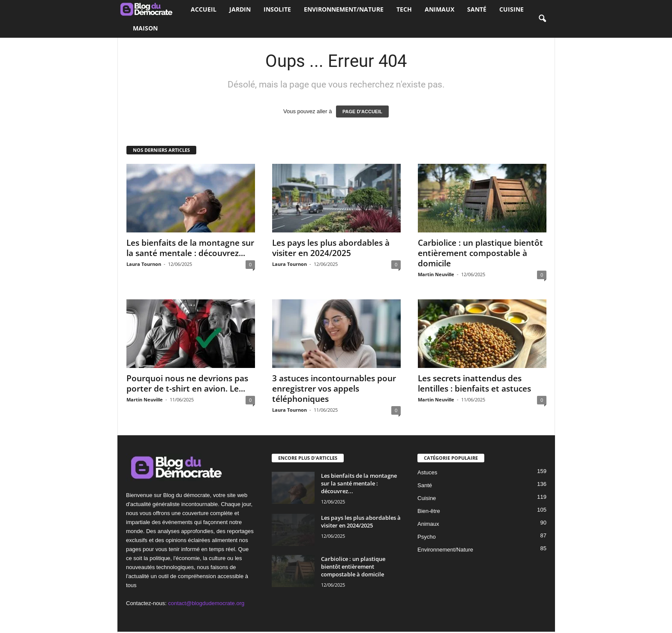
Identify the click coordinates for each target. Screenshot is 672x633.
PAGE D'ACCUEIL (362, 112)
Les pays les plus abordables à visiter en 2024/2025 (331, 248)
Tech (404, 9)
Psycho (427, 537)
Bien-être (429, 511)
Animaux (439, 9)
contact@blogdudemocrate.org (206, 603)
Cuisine (511, 9)
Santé (477, 9)
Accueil (204, 9)
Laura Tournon (144, 264)
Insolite (277, 9)
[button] (542, 19)
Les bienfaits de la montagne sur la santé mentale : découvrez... (190, 248)
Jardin (240, 9)
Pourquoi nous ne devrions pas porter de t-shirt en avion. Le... (187, 383)
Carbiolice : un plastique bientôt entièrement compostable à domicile (480, 253)
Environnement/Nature (344, 9)
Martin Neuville (436, 274)
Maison (145, 28)
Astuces (427, 472)
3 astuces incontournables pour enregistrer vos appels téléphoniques (334, 389)
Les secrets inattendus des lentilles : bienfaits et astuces (474, 383)
